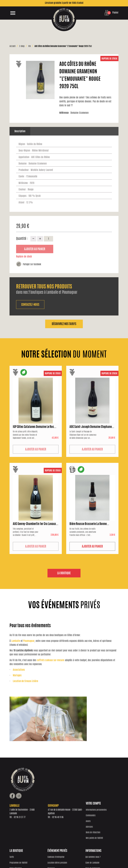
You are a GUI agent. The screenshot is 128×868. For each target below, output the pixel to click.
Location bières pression (76, 818)
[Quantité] (48, 239)
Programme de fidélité (46, 818)
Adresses (13, 830)
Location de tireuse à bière (25, 681)
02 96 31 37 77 (52, 791)
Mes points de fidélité (18, 841)
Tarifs (39, 813)
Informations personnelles (20, 813)
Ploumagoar (29, 641)
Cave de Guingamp (102, 824)
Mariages (17, 676)
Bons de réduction (17, 835)
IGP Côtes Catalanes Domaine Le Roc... (35, 427)
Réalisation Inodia (52, 857)
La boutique (64, 574)
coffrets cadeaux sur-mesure (51, 660)
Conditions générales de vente (91, 857)
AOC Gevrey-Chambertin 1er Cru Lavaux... (36, 524)
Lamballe (16, 641)
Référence (65, 113)
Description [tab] (20, 131)
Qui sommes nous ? (102, 813)
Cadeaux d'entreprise (74, 813)
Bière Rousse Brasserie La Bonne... (89, 524)
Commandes (14, 818)
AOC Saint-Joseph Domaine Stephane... (92, 427)
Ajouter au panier (35, 249)
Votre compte (17, 807)
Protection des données (69, 857)
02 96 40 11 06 (90, 791)
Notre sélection (43, 824)
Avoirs (12, 824)
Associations (19, 670)
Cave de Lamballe (101, 818)
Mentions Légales (110, 857)
